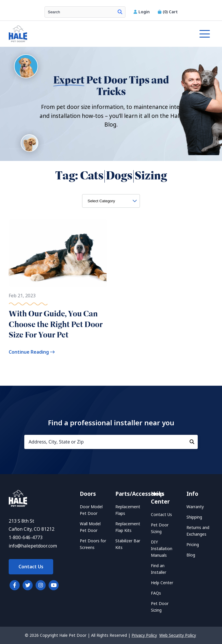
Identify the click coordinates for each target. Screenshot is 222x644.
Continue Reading (32, 352)
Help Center (162, 583)
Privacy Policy (144, 635)
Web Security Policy (178, 635)
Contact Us (31, 567)
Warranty (195, 507)
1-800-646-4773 (26, 538)
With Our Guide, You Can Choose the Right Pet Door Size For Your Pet (56, 324)
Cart (168, 12)
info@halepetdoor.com (33, 546)
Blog (191, 555)
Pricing (193, 545)
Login (142, 12)
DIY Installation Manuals (162, 549)
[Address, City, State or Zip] (111, 442)
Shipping (194, 517)
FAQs (156, 593)
